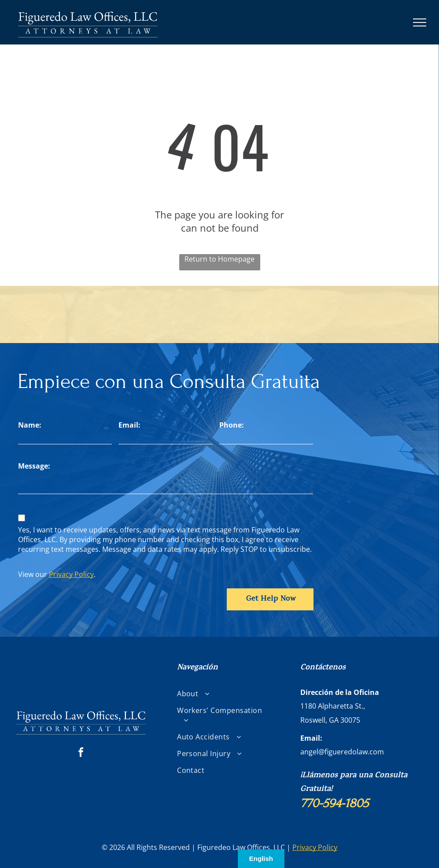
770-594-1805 (334, 803)
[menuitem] (223, 694)
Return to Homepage (219, 259)
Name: (30, 425)
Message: (34, 466)
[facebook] (81, 754)
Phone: (232, 425)
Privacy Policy (71, 574)
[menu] (420, 22)
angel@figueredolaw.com (342, 752)
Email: (129, 425)
